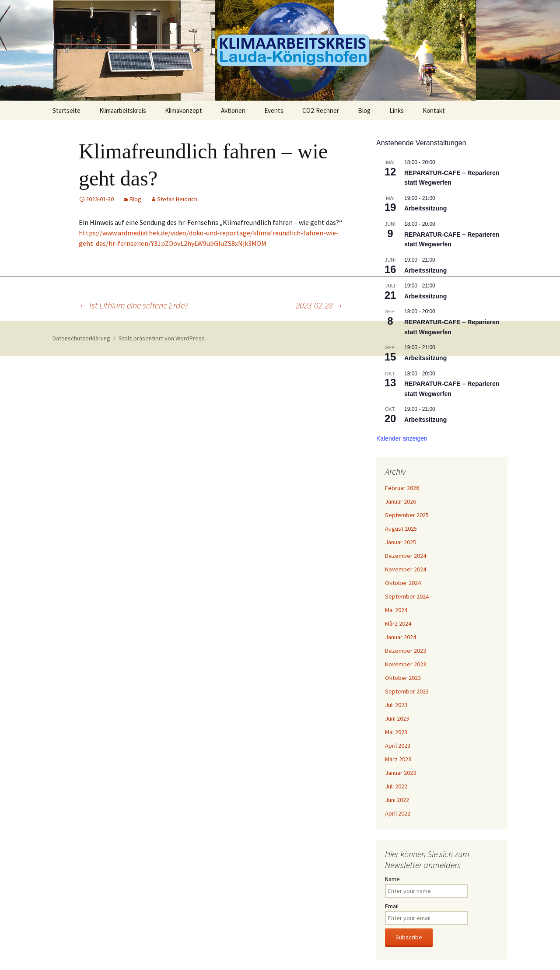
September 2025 (407, 515)
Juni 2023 (397, 718)
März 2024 (398, 623)
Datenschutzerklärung (81, 338)
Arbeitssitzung (425, 208)
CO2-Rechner (321, 110)
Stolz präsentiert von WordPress (162, 338)
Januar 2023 (401, 773)
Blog (364, 110)
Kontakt (434, 110)
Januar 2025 (401, 542)
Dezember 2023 (406, 651)
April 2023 (398, 746)
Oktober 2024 (403, 583)
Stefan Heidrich (177, 199)
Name (392, 879)
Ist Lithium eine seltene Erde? (133, 305)
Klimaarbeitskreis (123, 110)
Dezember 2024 (406, 556)
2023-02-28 (319, 305)
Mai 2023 (396, 732)
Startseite (66, 110)
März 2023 (398, 759)
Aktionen (233, 110)
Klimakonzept (184, 110)
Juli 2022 (396, 786)
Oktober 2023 (403, 678)
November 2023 (406, 664)
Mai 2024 (396, 610)
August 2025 (401, 529)
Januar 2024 (401, 637)
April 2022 (398, 813)
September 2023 (407, 691)
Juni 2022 (397, 800)
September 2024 (407, 596)
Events (274, 110)
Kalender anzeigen (402, 438)
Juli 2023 (396, 705)
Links (397, 110)
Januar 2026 (401, 501)
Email (392, 906)
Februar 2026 (402, 488)
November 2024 (406, 569)
